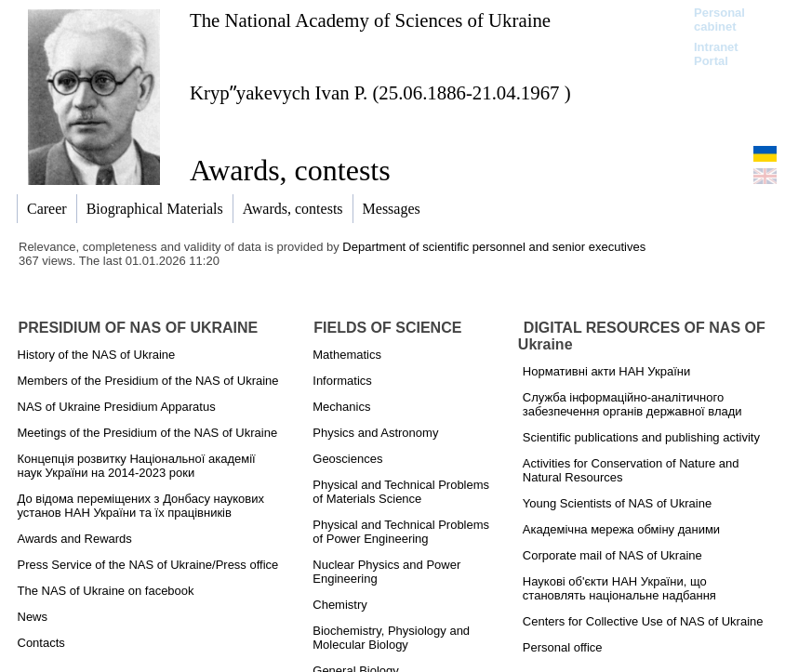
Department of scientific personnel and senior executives (494, 247)
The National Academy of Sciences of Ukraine (370, 20)
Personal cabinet (719, 20)
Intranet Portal (716, 54)
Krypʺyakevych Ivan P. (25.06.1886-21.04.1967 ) (380, 92)
